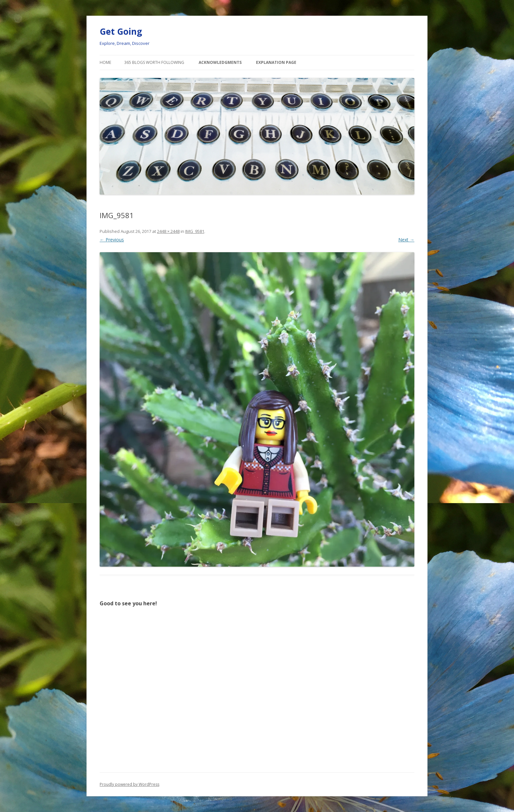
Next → (406, 240)
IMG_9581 (195, 231)
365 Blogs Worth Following (154, 62)
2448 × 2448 (168, 231)
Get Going (121, 31)
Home (105, 62)
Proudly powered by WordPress (129, 784)
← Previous (112, 240)
